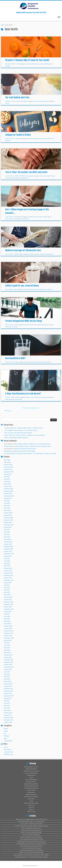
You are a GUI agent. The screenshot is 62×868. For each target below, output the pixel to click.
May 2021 (7, 590)
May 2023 (7, 534)
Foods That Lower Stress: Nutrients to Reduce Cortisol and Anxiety (25, 435)
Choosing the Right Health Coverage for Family (31, 839)
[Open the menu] (59, 17)
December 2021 (9, 573)
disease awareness (38, 217)
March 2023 (7, 539)
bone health (28, 64)
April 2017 (7, 708)
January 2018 (8, 686)
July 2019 (7, 643)
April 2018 (7, 679)
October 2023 (8, 522)
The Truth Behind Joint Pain (17, 97)
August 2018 (8, 669)
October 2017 (8, 693)
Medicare (26, 101)
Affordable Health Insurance (31, 767)
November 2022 (9, 549)
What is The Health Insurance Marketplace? (31, 837)
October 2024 (8, 494)
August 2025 (8, 474)
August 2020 (8, 612)
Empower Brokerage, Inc (33, 866)
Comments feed (9, 752)
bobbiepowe (8, 451)
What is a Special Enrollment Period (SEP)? (31, 833)
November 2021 (9, 575)
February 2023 (8, 542)
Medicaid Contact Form (31, 795)
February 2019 (8, 655)
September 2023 (9, 525)
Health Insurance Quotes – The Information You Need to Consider (37, 454)
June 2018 (7, 674)
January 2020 (8, 628)
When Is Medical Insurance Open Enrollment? (31, 846)
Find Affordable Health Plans (31, 786)
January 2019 (8, 657)
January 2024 (8, 515)
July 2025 (7, 477)
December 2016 (9, 718)
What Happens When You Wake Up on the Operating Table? (32, 444)
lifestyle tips (50, 397)
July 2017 (7, 701)
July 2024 (7, 501)
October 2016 (8, 722)
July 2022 (7, 559)
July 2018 (7, 672)
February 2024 (8, 513)
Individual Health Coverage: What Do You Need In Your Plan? (31, 844)
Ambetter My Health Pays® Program (25, 449)
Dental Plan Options (31, 782)
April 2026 (7, 460)
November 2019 (9, 633)
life (22, 101)
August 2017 (8, 698)
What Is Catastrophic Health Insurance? (16, 438)
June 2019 (7, 645)
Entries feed (7, 750)
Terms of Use (31, 805)
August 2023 (8, 527)
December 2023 (9, 518)
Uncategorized (31, 176)
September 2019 (9, 638)
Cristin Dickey (25, 219)
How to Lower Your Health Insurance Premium (18, 433)
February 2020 (8, 626)
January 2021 (8, 600)
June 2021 (7, 587)
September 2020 (9, 609)
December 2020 (9, 602)
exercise (47, 101)
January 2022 (8, 571)
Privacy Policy (31, 799)
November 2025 (9, 467)
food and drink (32, 289)
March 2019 (7, 653)
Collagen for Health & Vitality (18, 135)
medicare (37, 254)
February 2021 (8, 597)
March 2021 (7, 595)
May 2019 (7, 648)
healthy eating (47, 217)
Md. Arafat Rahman (10, 454)
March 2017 (7, 710)
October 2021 (8, 578)
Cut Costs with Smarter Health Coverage (31, 848)
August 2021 (8, 583)
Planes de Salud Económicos (31, 797)
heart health (40, 289)
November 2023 (9, 520)
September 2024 (9, 496)
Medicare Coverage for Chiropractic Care (23, 250)
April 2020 (7, 621)
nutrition (41, 64)
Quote (31, 801)
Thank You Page (31, 812)
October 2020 (8, 607)
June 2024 (7, 503)
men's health (38, 325)
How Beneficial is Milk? (15, 358)
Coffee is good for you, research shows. (22, 286)
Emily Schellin (47, 362)
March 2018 (7, 681)
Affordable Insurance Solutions (31, 771)
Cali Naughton (50, 254)
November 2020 (9, 604)
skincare (43, 139)
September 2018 (9, 667)
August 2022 (8, 556)
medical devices (9, 399)
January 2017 (8, 715)
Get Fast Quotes (31, 790)
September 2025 (9, 472)
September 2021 (9, 580)
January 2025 (8, 486)
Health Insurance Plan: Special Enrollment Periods (31, 853)
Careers (31, 777)
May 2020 (7, 619)
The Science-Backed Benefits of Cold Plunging (31, 850)
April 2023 (7, 537)
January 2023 (8, 544)
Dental (6, 729)
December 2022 (9, 547)
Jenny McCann (48, 289)
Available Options (31, 775)
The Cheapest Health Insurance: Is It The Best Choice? (21, 430)
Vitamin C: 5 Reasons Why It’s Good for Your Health (27, 60)
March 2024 (7, 510)
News (6, 738)
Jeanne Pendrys (9, 446)
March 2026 (7, 462)
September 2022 (9, 554)
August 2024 (8, 498)
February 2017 (8, 713)
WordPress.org (8, 754)
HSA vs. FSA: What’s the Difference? (31, 835)
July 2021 (7, 585)
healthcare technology (41, 397)
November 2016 (9, 720)
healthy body (35, 64)
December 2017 (9, 689)
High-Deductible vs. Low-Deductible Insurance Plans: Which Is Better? (31, 855)
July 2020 (7, 614)
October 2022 (8, 551)
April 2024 (7, 508)
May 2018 (7, 677)
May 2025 (7, 479)
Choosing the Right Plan (31, 780)
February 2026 (8, 465)
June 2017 (7, 703)
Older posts (7, 411)
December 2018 (9, 660)
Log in (6, 747)
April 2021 (7, 592)
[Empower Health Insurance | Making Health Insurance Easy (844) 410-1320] (31, 6)
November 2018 (9, 662)
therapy (42, 254)
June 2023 (7, 532)
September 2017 (9, 696)
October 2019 (8, 636)
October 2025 (8, 469)
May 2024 (7, 506)
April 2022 (7, 566)
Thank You (31, 807)
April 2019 (7, 650)
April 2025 (7, 481)
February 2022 (8, 568)
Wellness (47, 64)
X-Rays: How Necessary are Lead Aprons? (23, 394)
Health (19, 64)
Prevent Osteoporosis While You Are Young (24, 321)
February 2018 (8, 684)
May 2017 (7, 705)
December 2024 (9, 489)
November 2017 (9, 691)
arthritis (35, 101)
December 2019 (9, 631)
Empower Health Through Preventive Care (31, 830)
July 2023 (7, 530)
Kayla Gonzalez (24, 178)
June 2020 (7, 616)
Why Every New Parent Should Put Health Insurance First (31, 841)
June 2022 (7, 561)
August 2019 (8, 640)
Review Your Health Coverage (31, 803)
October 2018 (8, 665)
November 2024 (9, 491)
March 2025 (7, 484)
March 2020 (7, 624)
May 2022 (7, 563)
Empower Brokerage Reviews (31, 784)
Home (3, 25)
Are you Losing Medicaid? (31, 773)
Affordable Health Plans (31, 769)
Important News (31, 792)
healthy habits (15, 178)
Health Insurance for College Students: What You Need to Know (24, 428)
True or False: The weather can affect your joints (26, 172)
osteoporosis (45, 325)
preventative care (10, 219)
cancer (33, 397)
